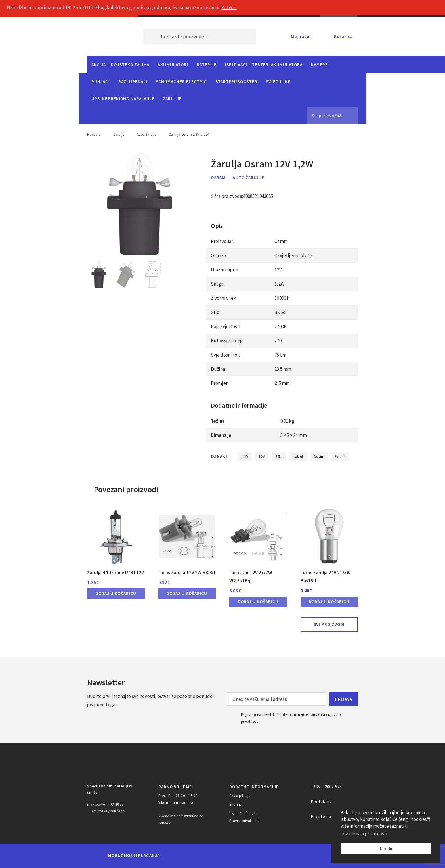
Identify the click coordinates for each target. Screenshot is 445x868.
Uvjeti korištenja (243, 813)
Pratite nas (322, 816)
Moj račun (301, 36)
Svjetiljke (278, 82)
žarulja (340, 457)
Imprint (235, 804)
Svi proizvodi (329, 624)
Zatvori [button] (229, 7)
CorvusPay (323, 856)
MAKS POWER (107, 37)
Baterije (207, 65)
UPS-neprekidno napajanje (123, 99)
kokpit (298, 457)
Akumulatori (173, 65)
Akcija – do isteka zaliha (120, 65)
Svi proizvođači (327, 116)
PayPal (292, 856)
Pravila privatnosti (244, 821)
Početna (94, 134)
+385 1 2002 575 (326, 787)
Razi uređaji (133, 82)
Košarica (343, 36)
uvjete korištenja (311, 715)
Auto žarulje (147, 134)
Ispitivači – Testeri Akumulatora (264, 65)
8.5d (279, 457)
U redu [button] (386, 849)
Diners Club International (240, 855)
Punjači (101, 82)
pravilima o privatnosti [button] (364, 834)
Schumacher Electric (181, 82)
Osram (218, 178)
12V (262, 457)
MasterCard (174, 856)
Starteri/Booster (236, 82)
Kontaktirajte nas (329, 801)
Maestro (193, 856)
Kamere (320, 65)
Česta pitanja (240, 796)
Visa (214, 856)
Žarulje (172, 99)
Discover (267, 856)
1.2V (245, 457)
